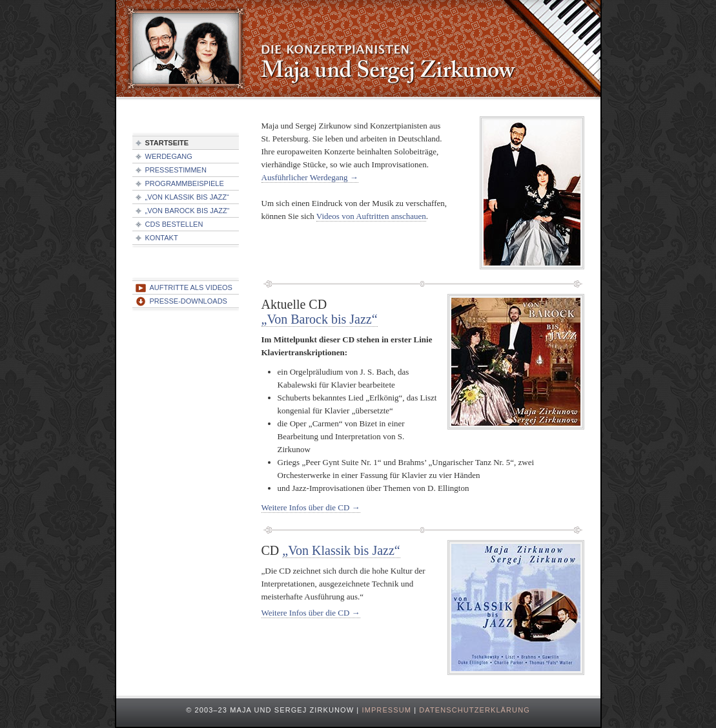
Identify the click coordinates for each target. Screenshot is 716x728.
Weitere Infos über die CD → (311, 507)
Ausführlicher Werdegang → (310, 177)
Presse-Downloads (189, 301)
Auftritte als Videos (191, 287)
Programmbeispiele (185, 183)
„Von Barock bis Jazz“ (320, 319)
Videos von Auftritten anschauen (371, 216)
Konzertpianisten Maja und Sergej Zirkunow (358, 52)
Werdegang (169, 156)
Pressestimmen (176, 170)
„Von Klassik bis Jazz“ (341, 550)
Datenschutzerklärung (475, 710)
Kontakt (162, 238)
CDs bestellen (174, 224)
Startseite (167, 143)
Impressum (386, 710)
